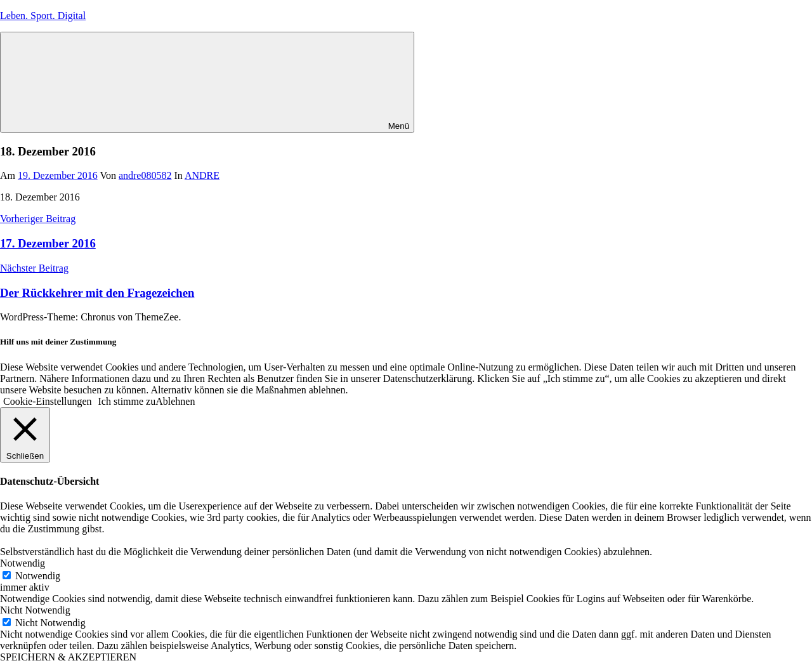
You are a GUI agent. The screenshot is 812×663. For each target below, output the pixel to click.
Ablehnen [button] (175, 401)
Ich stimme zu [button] (127, 401)
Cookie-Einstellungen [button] (48, 401)
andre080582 (145, 175)
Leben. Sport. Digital (43, 16)
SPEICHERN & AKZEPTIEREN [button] (68, 657)
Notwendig (38, 576)
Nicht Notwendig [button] (35, 610)
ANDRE (202, 175)
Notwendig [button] (23, 563)
